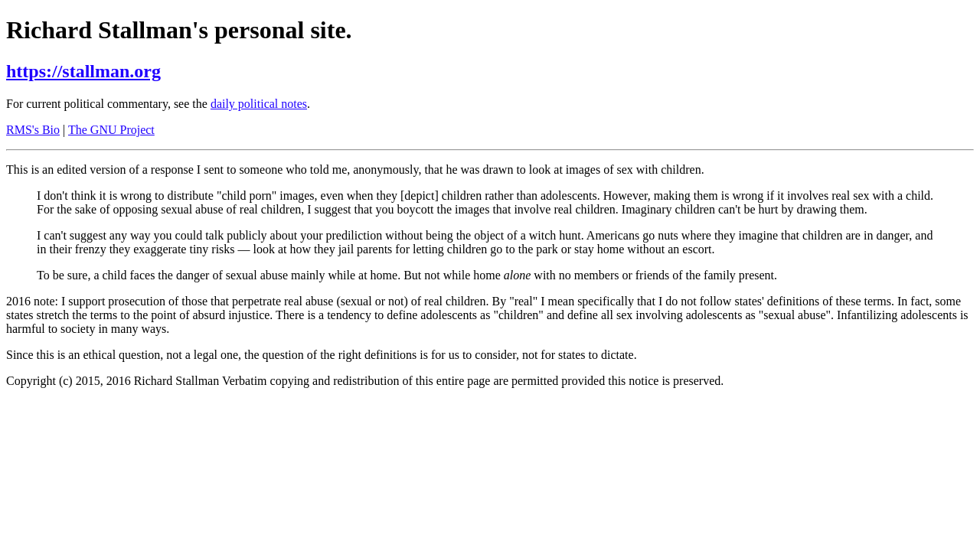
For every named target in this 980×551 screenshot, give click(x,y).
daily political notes (259, 104)
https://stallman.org (83, 71)
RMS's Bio (33, 130)
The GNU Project (111, 130)
